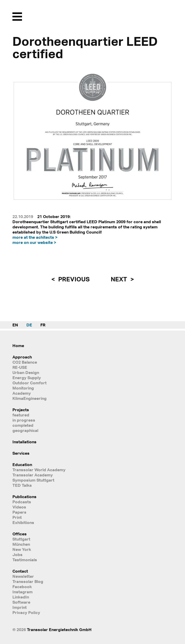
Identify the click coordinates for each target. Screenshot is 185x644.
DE (29, 325)
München (21, 544)
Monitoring (23, 388)
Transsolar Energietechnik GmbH (59, 630)
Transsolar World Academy (39, 470)
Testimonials (25, 560)
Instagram (23, 592)
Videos (19, 507)
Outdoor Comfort (29, 383)
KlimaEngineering (29, 398)
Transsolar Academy (33, 475)
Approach (22, 357)
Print (17, 517)
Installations (24, 442)
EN (15, 325)
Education (22, 465)
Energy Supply (27, 378)
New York (22, 549)
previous (73, 279)
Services (21, 453)
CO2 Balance (25, 362)
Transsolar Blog (28, 581)
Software (21, 602)
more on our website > (34, 242)
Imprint (20, 607)
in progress (24, 420)
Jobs (17, 555)
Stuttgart (21, 539)
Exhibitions (23, 522)
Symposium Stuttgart (33, 480)
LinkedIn (21, 597)
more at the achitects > (35, 237)
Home (18, 346)
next (120, 279)
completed (23, 425)
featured (21, 415)
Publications (24, 497)
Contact (20, 571)
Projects (21, 410)
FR (43, 325)
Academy (22, 393)
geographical (25, 430)
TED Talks (22, 485)
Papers (19, 512)
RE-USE (20, 367)
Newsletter (23, 576)
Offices (20, 534)
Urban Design (26, 372)
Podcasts (22, 502)
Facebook (22, 587)
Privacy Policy (26, 612)
